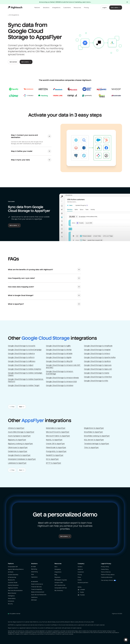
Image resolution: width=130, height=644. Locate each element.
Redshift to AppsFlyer (55, 455)
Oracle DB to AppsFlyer (55, 444)
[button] (126, 640)
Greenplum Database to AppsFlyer (22, 459)
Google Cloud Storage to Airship (59, 350)
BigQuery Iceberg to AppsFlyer (20, 444)
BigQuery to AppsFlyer (17, 440)
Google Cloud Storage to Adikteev (22, 361)
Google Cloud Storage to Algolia (59, 357)
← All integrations (13, 15)
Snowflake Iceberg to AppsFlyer (97, 436)
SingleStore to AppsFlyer (94, 428)
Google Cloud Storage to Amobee (60, 385)
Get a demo (116, 8)
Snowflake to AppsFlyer (93, 432)
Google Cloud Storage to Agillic (58, 346)
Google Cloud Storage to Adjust (21, 365)
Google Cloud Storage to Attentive (98, 377)
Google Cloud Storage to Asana (97, 373)
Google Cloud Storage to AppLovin (98, 369)
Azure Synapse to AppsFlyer (19, 436)
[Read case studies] (65, 92)
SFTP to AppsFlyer (54, 463)
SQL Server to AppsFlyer (94, 440)
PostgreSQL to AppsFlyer (56, 451)
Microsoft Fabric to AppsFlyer (58, 436)
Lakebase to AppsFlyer (17, 463)
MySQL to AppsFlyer (54, 440)
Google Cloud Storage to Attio (96, 381)
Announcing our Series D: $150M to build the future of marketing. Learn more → (65, 2)
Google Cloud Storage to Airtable (59, 353)
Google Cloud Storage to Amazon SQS (61, 381)
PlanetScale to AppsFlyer (56, 447)
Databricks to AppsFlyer (18, 451)
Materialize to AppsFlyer (56, 428)
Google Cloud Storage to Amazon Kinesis (62, 378)
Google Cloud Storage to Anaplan (97, 350)
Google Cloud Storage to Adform (21, 357)
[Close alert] (127, 2)
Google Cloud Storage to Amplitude (98, 346)
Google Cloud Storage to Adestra (21, 353)
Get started (13, 62)
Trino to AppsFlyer (91, 447)
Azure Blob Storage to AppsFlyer (21, 432)
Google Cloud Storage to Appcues (98, 365)
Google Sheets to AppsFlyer (19, 455)
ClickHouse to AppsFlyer (18, 447)
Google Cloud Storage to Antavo (97, 353)
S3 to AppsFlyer (52, 459)
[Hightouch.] (15, 8)
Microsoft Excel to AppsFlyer (58, 432)
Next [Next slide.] (22, 407)
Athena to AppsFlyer (16, 428)
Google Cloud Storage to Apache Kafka (100, 357)
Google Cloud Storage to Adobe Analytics (25, 369)
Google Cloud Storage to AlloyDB (59, 361)
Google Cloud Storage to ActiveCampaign (25, 350)
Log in (104, 8)
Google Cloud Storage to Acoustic (22, 346)
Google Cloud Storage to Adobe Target (24, 385)
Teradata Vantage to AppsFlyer (97, 444)
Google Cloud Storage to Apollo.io (97, 361)
